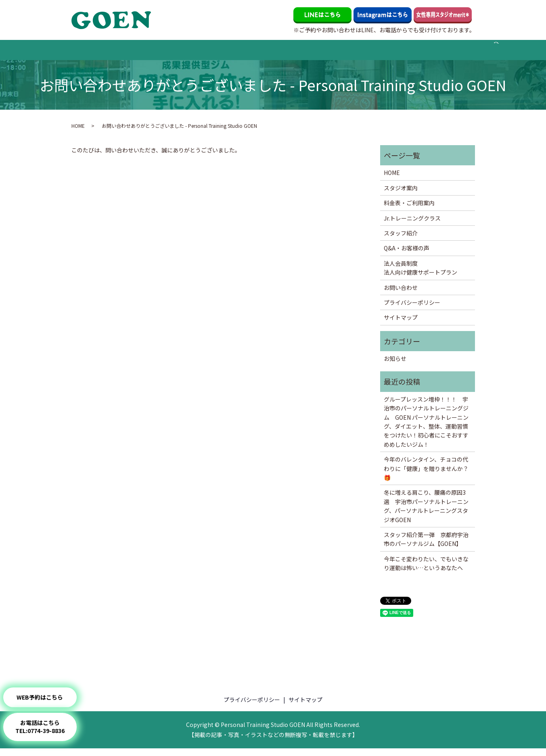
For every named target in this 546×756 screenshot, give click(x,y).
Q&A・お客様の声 (314, 53)
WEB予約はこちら (48, 697)
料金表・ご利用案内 (161, 53)
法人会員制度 (402, 53)
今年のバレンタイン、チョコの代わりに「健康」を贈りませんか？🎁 (426, 476)
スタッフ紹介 (270, 53)
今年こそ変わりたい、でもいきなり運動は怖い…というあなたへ (426, 571)
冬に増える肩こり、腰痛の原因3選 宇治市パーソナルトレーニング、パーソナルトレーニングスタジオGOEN (426, 513)
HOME (85, 53)
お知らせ (395, 366)
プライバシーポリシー (412, 310)
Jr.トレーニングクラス (219, 53)
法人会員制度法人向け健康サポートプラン (420, 275)
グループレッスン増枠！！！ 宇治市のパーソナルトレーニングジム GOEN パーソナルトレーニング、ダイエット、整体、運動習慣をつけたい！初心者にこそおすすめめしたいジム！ (426, 429)
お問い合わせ (440, 53)
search (471, 57)
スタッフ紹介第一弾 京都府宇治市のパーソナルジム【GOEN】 (426, 546)
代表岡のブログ (361, 53)
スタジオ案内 (114, 53)
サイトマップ (401, 325)
